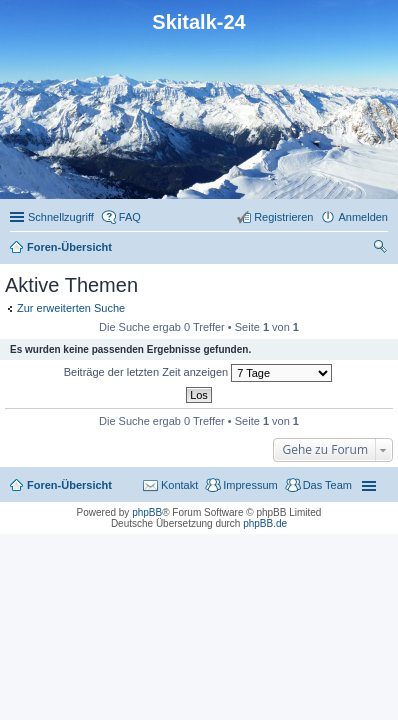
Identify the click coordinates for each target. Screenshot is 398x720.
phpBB (147, 512)
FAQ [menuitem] (130, 217)
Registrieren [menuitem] (283, 217)
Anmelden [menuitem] (363, 217)
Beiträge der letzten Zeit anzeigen (198, 373)
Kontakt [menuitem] (179, 485)
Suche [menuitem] (382, 249)
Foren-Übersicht (69, 485)
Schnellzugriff (61, 217)
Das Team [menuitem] (327, 485)
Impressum (250, 485)
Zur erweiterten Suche (71, 308)
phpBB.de (265, 523)
